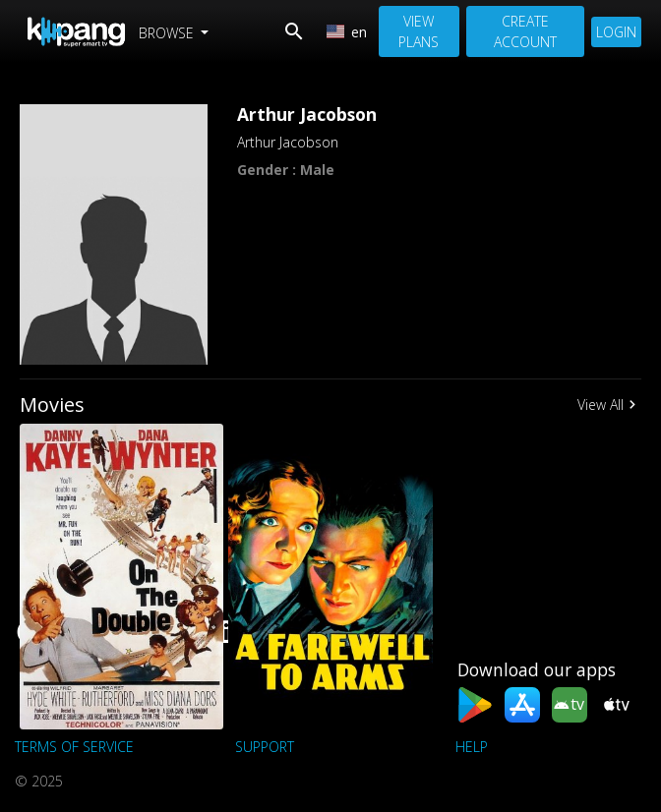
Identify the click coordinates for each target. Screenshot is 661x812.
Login (616, 32)
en (347, 32)
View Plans (419, 31)
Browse (168, 33)
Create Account (525, 31)
